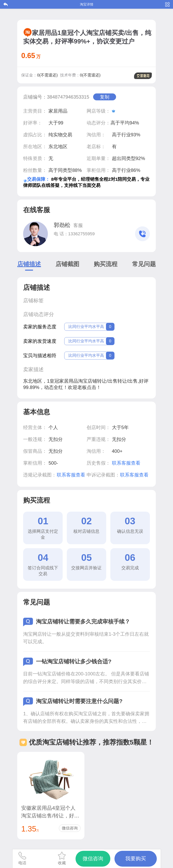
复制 (105, 97)
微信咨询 (70, 828)
